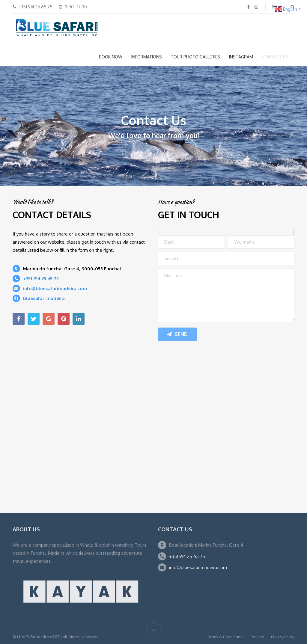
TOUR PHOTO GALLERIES (195, 57)
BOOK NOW (111, 57)
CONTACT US (275, 57)
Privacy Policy (283, 637)
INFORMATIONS (147, 57)
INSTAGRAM (241, 57)
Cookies (257, 637)
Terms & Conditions (225, 637)
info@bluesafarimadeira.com (198, 567)
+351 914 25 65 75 (187, 556)
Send (177, 334)
